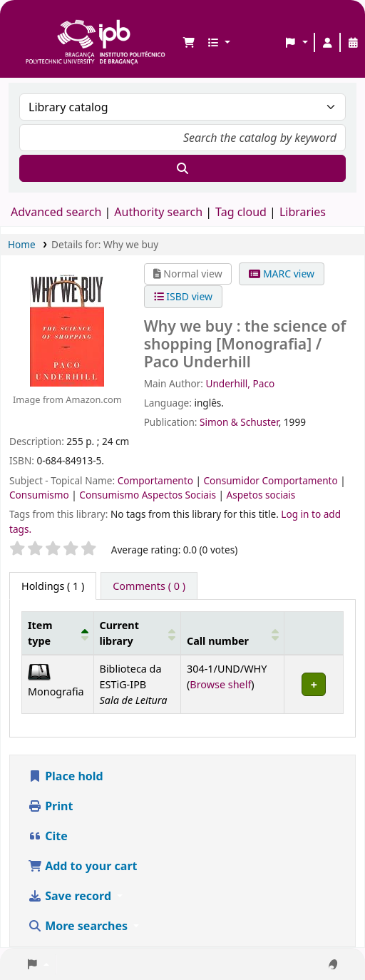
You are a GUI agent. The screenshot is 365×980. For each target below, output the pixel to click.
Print (50, 806)
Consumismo (40, 495)
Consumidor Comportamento (272, 480)
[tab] (149, 586)
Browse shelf (220, 684)
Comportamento (157, 480)
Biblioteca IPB (29, 22)
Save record (71, 896)
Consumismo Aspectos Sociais (149, 495)
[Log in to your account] (327, 43)
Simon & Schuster (239, 422)
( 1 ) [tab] (53, 586)
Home (22, 244)
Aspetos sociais (261, 495)
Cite (48, 836)
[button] (189, 43)
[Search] (182, 168)
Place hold (66, 776)
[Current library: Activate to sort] (137, 633)
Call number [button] (218, 641)
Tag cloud (241, 212)
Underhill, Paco (240, 383)
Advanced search (56, 212)
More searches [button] (79, 926)
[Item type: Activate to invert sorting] (58, 633)
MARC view (282, 274)
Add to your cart (83, 866)
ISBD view (183, 296)
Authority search (158, 212)
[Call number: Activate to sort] (232, 633)
